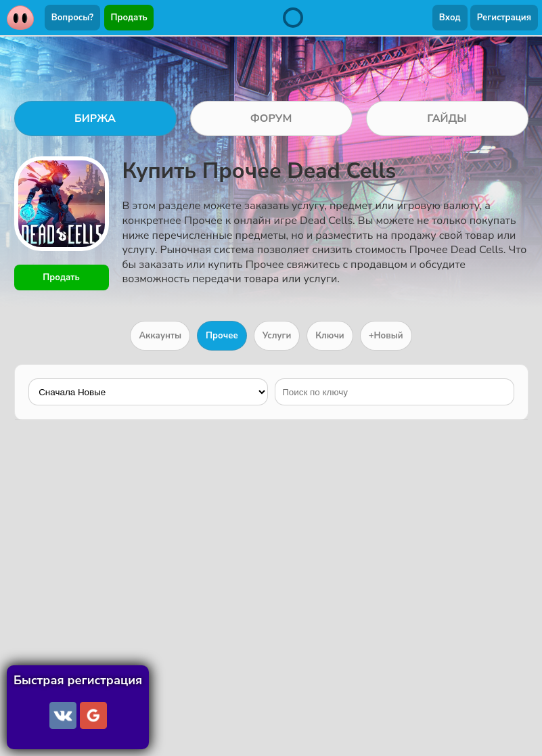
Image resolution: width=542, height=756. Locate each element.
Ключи (330, 336)
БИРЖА (95, 118)
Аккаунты (160, 336)
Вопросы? (72, 18)
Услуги (277, 336)
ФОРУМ (271, 118)
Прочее (222, 336)
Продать (129, 18)
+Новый (386, 336)
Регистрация (504, 18)
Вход (450, 18)
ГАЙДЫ (447, 118)
